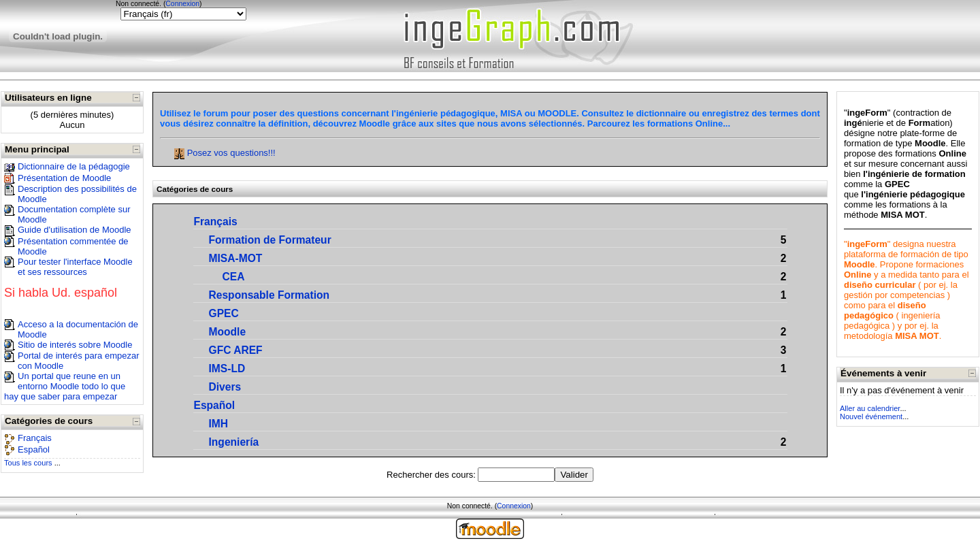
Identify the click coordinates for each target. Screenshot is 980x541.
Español (34, 449)
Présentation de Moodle (64, 178)
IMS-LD (227, 368)
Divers (225, 387)
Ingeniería (234, 442)
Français (35, 438)
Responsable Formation (269, 295)
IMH (219, 424)
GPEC (224, 313)
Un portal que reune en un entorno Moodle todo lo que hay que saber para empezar (65, 386)
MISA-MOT (236, 258)
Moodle (228, 332)
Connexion (182, 4)
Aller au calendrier (870, 408)
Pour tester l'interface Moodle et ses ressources (75, 267)
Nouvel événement (871, 416)
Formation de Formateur (270, 240)
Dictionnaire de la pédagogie (74, 166)
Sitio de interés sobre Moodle (75, 345)
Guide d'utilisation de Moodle (75, 230)
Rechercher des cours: (432, 475)
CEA (234, 277)
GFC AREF (236, 350)
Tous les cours (28, 463)
